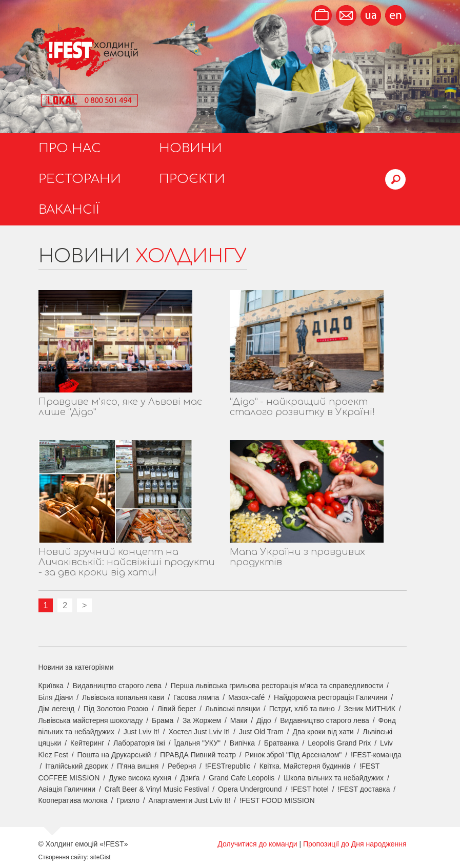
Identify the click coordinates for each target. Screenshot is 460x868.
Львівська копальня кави (123, 697)
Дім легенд (57, 709)
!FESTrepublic (228, 766)
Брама (163, 720)
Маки (239, 720)
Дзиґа (190, 778)
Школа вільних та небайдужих (334, 778)
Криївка (51, 686)
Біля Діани (56, 697)
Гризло (128, 800)
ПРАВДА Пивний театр (198, 755)
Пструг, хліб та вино (302, 709)
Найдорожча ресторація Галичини (331, 697)
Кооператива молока (73, 800)
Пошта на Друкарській (114, 755)
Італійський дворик (76, 766)
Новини (191, 148)
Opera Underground (250, 789)
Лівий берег (177, 709)
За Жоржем (202, 720)
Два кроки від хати (323, 732)
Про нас (70, 148)
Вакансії (69, 210)
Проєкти (192, 179)
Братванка (282, 743)
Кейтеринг (87, 743)
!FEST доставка (364, 789)
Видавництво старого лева (117, 686)
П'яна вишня (138, 766)
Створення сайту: (64, 857)
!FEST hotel (310, 789)
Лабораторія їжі (139, 743)
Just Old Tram (261, 732)
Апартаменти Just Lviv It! (190, 800)
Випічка (242, 743)
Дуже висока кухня (140, 778)
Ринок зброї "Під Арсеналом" (294, 755)
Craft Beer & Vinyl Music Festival (157, 789)
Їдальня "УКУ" (197, 743)
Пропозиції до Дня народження (355, 844)
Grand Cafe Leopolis (242, 778)
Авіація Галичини (67, 789)
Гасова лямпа (196, 697)
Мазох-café (246, 697)
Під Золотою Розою (116, 709)
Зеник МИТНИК (370, 709)
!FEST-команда (376, 755)
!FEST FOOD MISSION (277, 800)
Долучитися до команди (257, 844)
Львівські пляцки (233, 709)
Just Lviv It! (142, 732)
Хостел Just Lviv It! (199, 732)
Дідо (264, 720)
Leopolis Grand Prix (339, 743)
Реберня (182, 766)
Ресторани (80, 179)
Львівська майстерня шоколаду (91, 720)
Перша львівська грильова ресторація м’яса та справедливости (277, 686)
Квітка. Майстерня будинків (305, 766)
